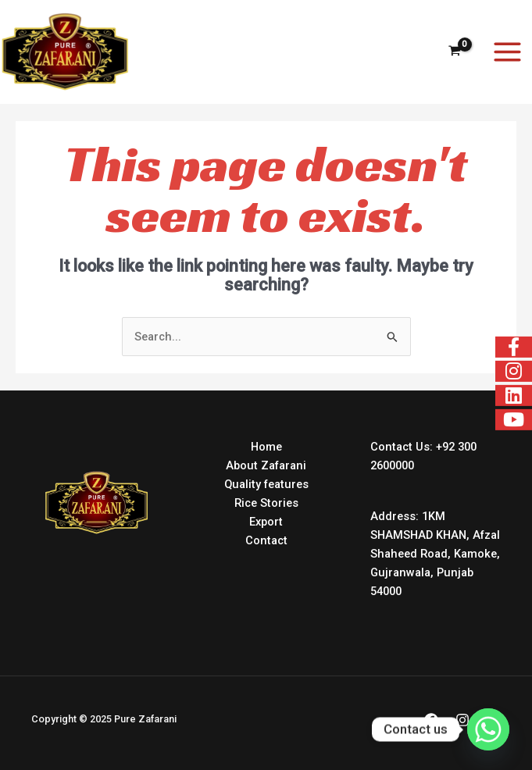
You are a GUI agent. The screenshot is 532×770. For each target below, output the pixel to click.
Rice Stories (266, 503)
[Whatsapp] (488, 729)
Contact (266, 540)
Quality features (266, 484)
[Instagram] (462, 720)
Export (266, 522)
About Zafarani (266, 465)
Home (266, 447)
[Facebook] (431, 720)
